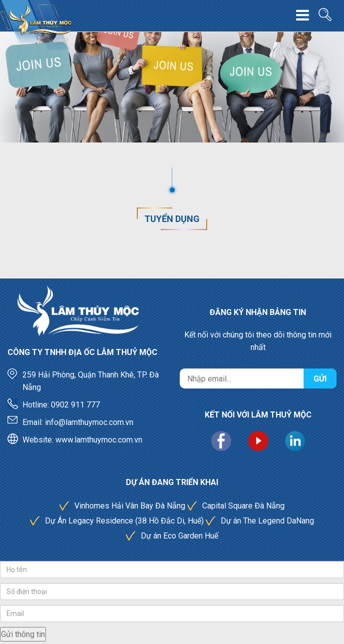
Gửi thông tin (23, 634)
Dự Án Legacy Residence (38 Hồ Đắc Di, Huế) (124, 521)
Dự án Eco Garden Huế (179, 536)
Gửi (320, 379)
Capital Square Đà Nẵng (243, 506)
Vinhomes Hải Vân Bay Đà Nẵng (130, 506)
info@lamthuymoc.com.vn (89, 422)
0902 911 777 (75, 405)
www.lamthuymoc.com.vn (99, 440)
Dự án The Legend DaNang (267, 521)
